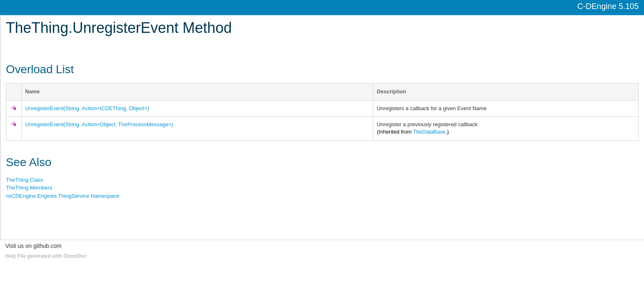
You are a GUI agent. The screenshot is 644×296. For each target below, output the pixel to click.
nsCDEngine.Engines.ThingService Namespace (62, 196)
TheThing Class (24, 180)
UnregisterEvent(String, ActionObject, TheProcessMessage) (99, 124)
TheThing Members (29, 188)
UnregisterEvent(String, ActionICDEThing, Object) (87, 108)
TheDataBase (429, 132)
